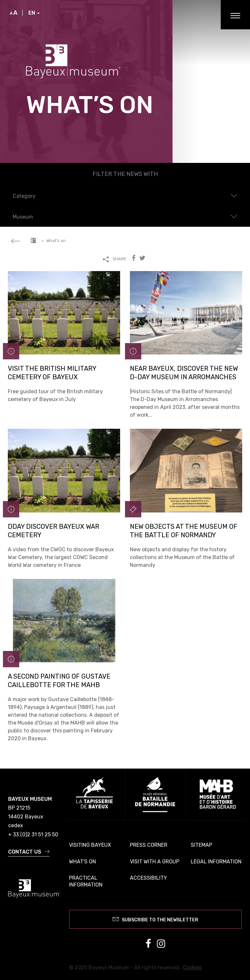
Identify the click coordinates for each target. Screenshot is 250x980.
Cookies (192, 967)
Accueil (33, 240)
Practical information (86, 881)
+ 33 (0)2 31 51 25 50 (33, 835)
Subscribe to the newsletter (155, 919)
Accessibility (148, 878)
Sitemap (201, 845)
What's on (83, 862)
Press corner (149, 845)
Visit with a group (155, 862)
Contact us (29, 852)
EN (34, 13)
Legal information (216, 862)
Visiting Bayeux (90, 845)
